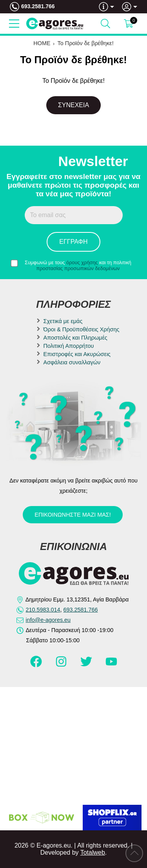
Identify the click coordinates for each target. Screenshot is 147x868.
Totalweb (93, 852)
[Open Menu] (14, 24)
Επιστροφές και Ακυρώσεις (77, 354)
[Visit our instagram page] (62, 665)
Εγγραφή (73, 242)
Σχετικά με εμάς (63, 321)
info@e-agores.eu (48, 620)
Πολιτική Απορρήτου (69, 346)
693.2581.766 (38, 6)
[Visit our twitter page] (87, 665)
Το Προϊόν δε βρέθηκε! (86, 43)
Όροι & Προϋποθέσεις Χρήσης (82, 329)
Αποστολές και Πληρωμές (75, 338)
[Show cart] (129, 24)
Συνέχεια (73, 105)
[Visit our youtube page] (111, 665)
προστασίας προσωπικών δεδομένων (78, 268)
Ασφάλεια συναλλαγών (72, 362)
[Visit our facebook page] (37, 665)
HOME (42, 43)
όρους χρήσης (82, 262)
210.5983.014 (43, 610)
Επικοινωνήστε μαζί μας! (73, 515)
